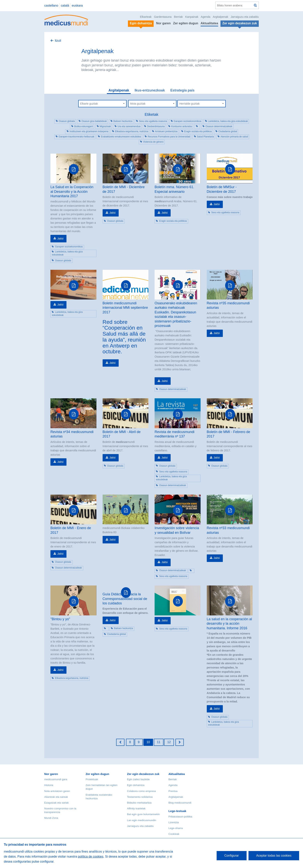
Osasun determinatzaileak (219, 126)
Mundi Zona (51, 818)
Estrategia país (182, 90)
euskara (77, 5)
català (65, 5)
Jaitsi (60, 239)
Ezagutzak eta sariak (56, 803)
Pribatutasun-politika (180, 817)
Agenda (206, 17)
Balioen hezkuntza (123, 121)
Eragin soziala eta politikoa (198, 131)
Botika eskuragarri (84, 126)
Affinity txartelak (136, 808)
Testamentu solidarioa (140, 797)
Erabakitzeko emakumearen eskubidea (121, 137)
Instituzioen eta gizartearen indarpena (89, 131)
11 (159, 742)
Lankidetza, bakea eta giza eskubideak (228, 121)
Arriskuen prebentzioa (166, 131)
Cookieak (174, 834)
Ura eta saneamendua (129, 126)
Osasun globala (67, 121)
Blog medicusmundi (180, 803)
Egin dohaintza (136, 785)
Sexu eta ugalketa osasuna (153, 121)
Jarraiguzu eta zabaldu (245, 17)
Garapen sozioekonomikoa (188, 121)
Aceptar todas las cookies (274, 856)
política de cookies (91, 857)
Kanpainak (192, 17)
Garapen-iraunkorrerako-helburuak (76, 137)
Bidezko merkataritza (139, 803)
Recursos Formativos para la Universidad (169, 137)
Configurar (232, 856)
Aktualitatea (209, 23)
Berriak (178, 17)
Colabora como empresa (141, 791)
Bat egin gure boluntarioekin (143, 814)
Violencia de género (153, 142)
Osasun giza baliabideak (94, 121)
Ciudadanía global (228, 131)
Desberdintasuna (156, 126)
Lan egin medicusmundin (142, 820)
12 (169, 742)
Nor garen (163, 23)
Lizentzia (174, 822)
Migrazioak (105, 126)
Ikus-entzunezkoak (150, 90)
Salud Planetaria (205, 137)
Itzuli (58, 41)
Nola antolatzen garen (57, 791)
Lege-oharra (175, 828)
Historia (49, 785)
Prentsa (173, 791)
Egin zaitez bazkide (138, 779)
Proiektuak (92, 779)
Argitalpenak (220, 17)
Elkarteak (146, 17)
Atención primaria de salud (234, 137)
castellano (51, 5)
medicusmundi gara (56, 779)
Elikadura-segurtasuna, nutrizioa (132, 131)
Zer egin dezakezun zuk (143, 774)
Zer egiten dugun (186, 23)
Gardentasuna (163, 17)
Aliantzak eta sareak (56, 797)
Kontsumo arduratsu (182, 126)
